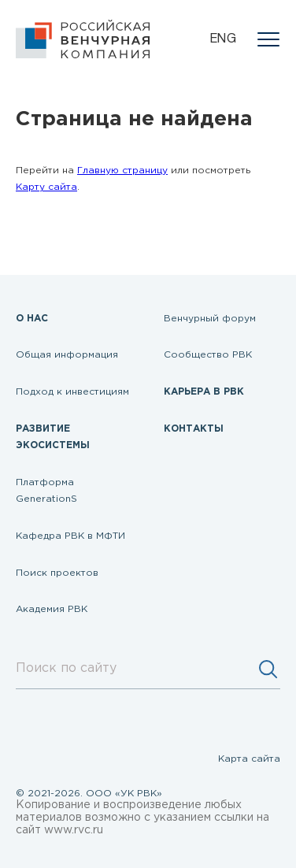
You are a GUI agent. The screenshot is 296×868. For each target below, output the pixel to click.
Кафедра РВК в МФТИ (70, 536)
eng (223, 39)
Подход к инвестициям (72, 392)
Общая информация (67, 355)
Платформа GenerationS (46, 491)
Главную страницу (122, 171)
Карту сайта (46, 187)
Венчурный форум (210, 319)
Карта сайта (249, 759)
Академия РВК (52, 609)
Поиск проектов (57, 573)
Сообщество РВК (208, 355)
